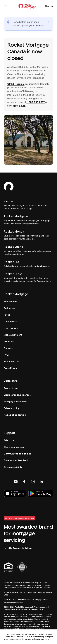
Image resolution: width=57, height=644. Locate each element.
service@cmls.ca (16, 106)
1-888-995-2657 (36, 102)
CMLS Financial (16, 84)
